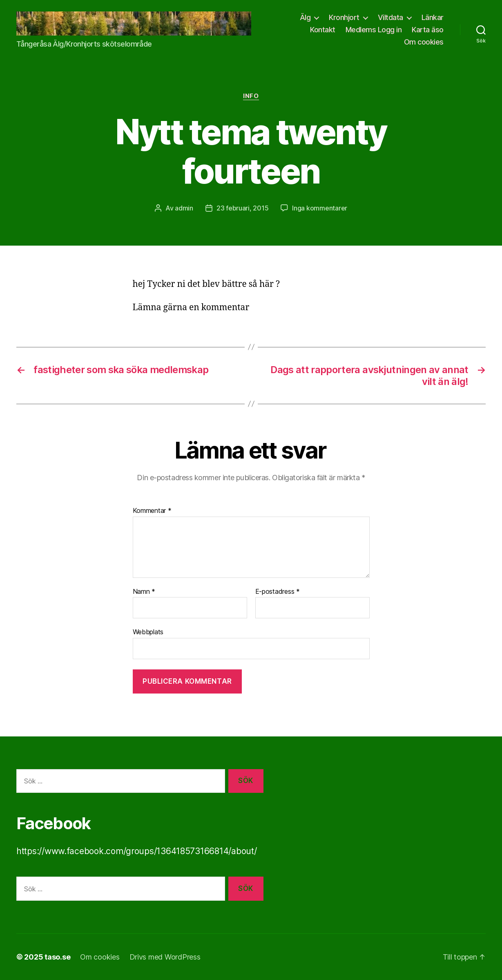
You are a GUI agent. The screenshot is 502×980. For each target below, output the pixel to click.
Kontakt (323, 30)
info (251, 96)
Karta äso (428, 30)
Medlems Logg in (374, 30)
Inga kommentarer (320, 208)
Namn (144, 592)
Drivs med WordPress (165, 957)
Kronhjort (344, 17)
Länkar (433, 17)
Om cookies (424, 42)
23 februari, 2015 (242, 208)
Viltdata (390, 17)
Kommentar (152, 511)
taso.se (57, 957)
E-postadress (278, 592)
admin (184, 208)
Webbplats (148, 632)
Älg (305, 17)
